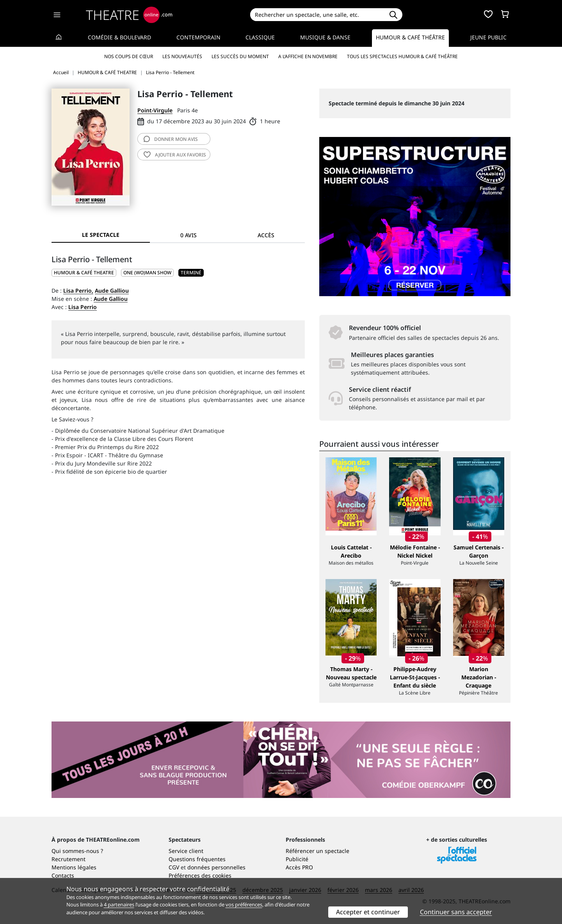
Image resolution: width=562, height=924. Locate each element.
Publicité (297, 859)
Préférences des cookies (200, 875)
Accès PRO (299, 867)
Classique (260, 37)
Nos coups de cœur (129, 56)
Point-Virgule (155, 110)
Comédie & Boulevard (119, 37)
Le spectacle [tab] (101, 235)
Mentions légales (74, 867)
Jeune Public (488, 37)
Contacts (63, 875)
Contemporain (198, 37)
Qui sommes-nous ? (77, 851)
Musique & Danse (325, 37)
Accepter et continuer (368, 912)
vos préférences (244, 904)
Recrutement (68, 859)
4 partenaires (119, 904)
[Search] (317, 15)
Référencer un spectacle (317, 851)
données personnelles (216, 867)
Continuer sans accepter (456, 912)
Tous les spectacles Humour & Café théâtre (402, 56)
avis (171, 139)
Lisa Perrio (83, 307)
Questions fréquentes (197, 859)
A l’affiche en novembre (308, 56)
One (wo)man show (147, 273)
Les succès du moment (240, 56)
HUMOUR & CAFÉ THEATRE (84, 273)
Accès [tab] (266, 235)
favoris (175, 155)
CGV (174, 867)
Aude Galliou (112, 291)
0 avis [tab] (189, 235)
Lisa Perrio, (78, 291)
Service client (186, 851)
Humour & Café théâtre (410, 37)
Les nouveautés (182, 56)
